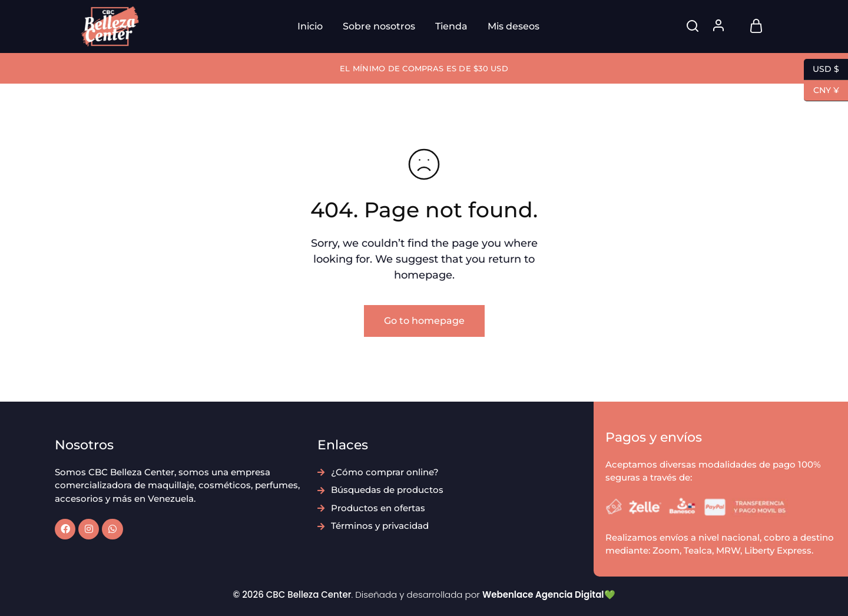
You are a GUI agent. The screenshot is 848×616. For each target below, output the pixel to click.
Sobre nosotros (379, 26)
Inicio (310, 26)
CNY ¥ (821, 91)
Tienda (451, 26)
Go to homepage (424, 321)
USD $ (821, 69)
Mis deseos (514, 26)
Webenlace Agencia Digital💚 (549, 595)
